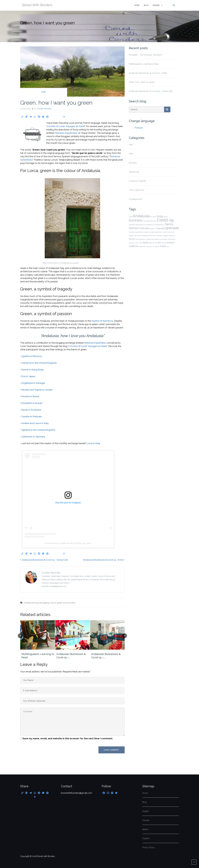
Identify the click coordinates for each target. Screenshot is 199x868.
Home (137, 5)
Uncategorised (135, 199)
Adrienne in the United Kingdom (39, 363)
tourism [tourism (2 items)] (170, 243)
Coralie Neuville (44, 109)
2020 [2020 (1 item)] (130, 217)
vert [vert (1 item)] (168, 246)
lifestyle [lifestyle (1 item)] (172, 236)
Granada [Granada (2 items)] (161, 228)
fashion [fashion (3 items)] (134, 228)
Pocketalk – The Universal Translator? (146, 55)
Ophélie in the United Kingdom (38, 430)
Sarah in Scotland (31, 410)
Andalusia (29, 603)
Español (146, 838)
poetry (72, 603)
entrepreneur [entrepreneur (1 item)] (160, 225)
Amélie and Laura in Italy (35, 423)
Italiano (145, 829)
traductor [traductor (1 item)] (142, 246)
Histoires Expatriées (66, 133)
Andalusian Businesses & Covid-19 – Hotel (103, 560)
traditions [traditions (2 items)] (134, 246)
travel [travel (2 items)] (163, 246)
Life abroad (134, 172)
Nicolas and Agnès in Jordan (37, 390)
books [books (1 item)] (166, 217)
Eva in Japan (28, 376)
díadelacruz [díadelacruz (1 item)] (150, 225)
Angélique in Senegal (33, 383)
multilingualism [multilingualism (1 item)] (140, 239)
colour (53, 603)
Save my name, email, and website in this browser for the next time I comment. (68, 739)
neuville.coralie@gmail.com (54, 586)
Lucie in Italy (93, 443)
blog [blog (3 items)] (160, 216)
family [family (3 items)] (169, 224)
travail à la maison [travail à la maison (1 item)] (153, 246)
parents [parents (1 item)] (157, 239)
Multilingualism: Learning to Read (38, 656)
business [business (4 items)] (136, 220)
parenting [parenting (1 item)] (150, 239)
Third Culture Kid (136, 190)
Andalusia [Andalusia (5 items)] (141, 216)
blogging (44, 603)
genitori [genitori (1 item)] (153, 229)
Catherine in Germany (33, 437)
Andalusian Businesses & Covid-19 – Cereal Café (45, 560)
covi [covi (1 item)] (155, 221)
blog (37, 603)
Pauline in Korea (30, 396)
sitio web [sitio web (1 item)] (139, 243)
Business (133, 163)
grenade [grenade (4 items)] (172, 228)
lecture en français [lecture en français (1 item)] (156, 236)
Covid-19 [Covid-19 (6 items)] (165, 220)
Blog (146, 5)
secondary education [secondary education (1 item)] (168, 239)
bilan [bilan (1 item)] (154, 217)
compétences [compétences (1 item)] (148, 221)
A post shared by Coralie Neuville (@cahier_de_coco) (68, 543)
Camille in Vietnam (32, 417)
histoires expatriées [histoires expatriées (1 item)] (136, 232)
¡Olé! (44, 92)
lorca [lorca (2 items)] (131, 239)
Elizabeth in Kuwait (32, 403)
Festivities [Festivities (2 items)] (145, 228)
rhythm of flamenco (102, 321)
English (156, 5)
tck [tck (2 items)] (159, 243)
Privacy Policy (149, 847)
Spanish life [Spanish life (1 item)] (153, 243)
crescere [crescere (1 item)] (132, 225)
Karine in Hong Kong (32, 370)
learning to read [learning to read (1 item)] (161, 232)
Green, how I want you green (56, 103)
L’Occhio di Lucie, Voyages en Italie (88, 346)
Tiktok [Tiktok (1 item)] (164, 243)
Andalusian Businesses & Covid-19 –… (71, 656)
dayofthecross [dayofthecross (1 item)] (140, 225)
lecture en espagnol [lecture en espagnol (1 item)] (142, 236)
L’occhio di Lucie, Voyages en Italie (66, 126)
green (60, 603)
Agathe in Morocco (32, 356)
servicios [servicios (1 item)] (132, 243)
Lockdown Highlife (137, 181)
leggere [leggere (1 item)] (166, 236)
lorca (66, 603)
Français (139, 128)
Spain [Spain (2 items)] (145, 243)
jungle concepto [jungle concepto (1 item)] (149, 232)
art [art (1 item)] (151, 217)
